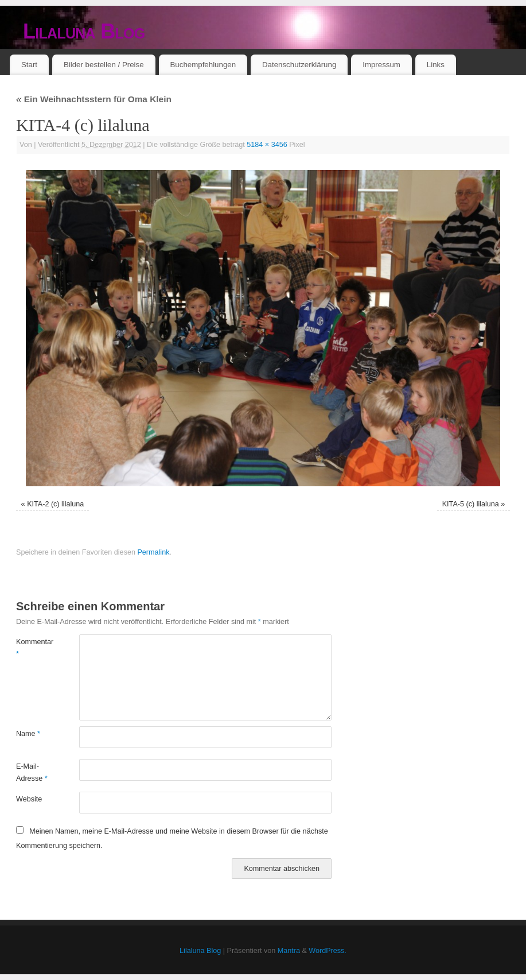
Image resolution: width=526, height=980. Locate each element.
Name (28, 734)
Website (29, 799)
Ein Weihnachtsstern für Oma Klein (94, 99)
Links (436, 65)
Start (29, 65)
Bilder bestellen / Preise (104, 65)
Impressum (381, 65)
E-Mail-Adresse (32, 772)
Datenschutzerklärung (299, 65)
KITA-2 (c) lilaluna (55, 504)
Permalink (153, 552)
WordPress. (328, 951)
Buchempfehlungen (203, 65)
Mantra (289, 951)
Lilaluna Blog (84, 31)
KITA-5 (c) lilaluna (471, 504)
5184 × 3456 (267, 145)
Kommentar (32, 648)
